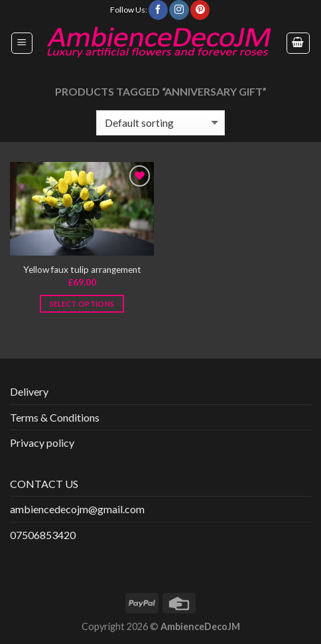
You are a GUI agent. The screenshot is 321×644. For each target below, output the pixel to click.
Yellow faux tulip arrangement (82, 270)
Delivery (29, 391)
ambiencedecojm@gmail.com (77, 509)
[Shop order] (160, 123)
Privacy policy (42, 443)
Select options (82, 304)
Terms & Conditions (55, 417)
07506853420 (43, 535)
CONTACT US (44, 484)
